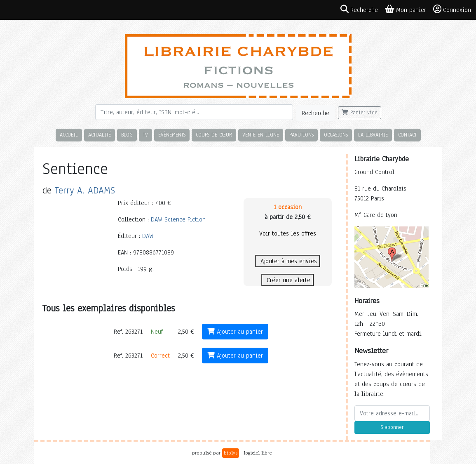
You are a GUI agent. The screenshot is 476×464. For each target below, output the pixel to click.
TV (145, 135)
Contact (407, 135)
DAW (148, 236)
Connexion (452, 9)
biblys (231, 453)
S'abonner (392, 427)
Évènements (172, 135)
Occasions (336, 135)
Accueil (69, 135)
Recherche (315, 113)
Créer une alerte (287, 280)
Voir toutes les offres (288, 233)
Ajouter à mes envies (288, 261)
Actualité (100, 135)
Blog (127, 135)
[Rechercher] (194, 112)
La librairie (373, 135)
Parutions (301, 135)
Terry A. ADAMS (85, 190)
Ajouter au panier (235, 332)
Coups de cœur (214, 135)
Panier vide (360, 113)
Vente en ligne (261, 135)
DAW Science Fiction (178, 219)
